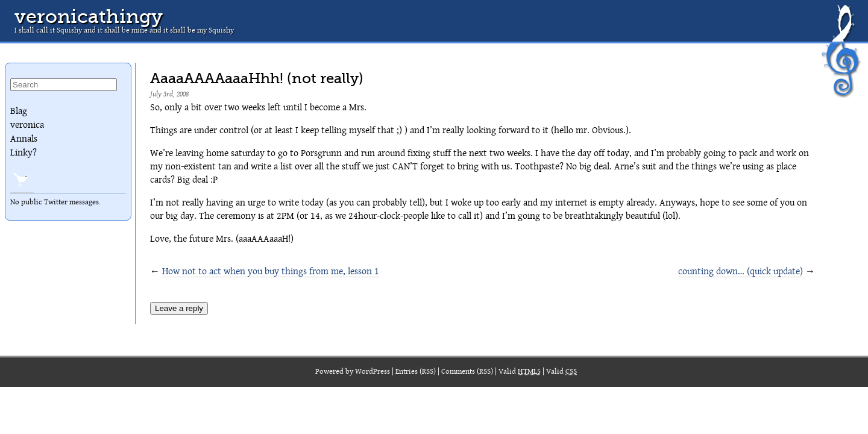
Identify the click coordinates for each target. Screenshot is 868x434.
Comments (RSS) (467, 372)
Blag (19, 111)
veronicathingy (89, 16)
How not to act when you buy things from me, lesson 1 (271, 271)
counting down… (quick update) (741, 271)
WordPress (373, 372)
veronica (27, 125)
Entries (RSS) (416, 372)
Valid (520, 372)
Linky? (24, 153)
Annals (24, 139)
